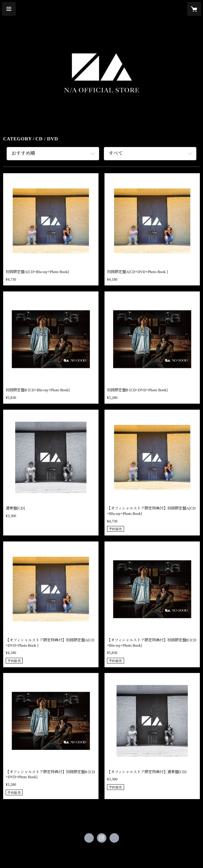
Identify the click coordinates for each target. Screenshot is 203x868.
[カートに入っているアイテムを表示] (194, 9)
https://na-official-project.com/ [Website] (114, 838)
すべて (116, 153)
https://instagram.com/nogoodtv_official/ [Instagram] (102, 838)
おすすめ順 (23, 153)
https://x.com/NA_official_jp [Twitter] (89, 838)
